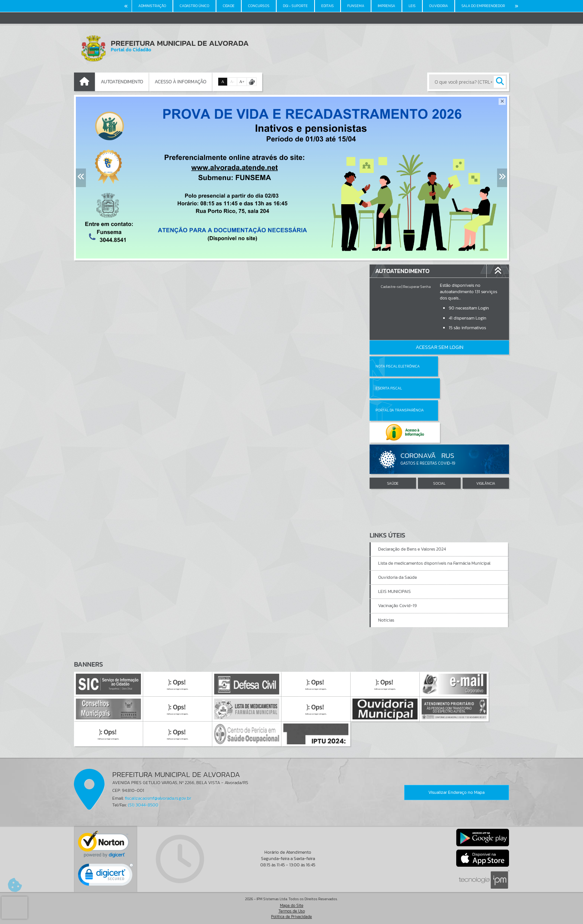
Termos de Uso (292, 911)
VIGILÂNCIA (486, 439)
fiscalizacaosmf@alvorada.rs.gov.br (158, 798)
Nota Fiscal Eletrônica (398, 366)
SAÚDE (393, 439)
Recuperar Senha (417, 287)
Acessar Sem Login (439, 347)
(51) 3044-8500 (143, 805)
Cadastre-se (391, 287)
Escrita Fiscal (459, 366)
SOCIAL (439, 439)
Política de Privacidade (291, 917)
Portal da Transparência (400, 388)
